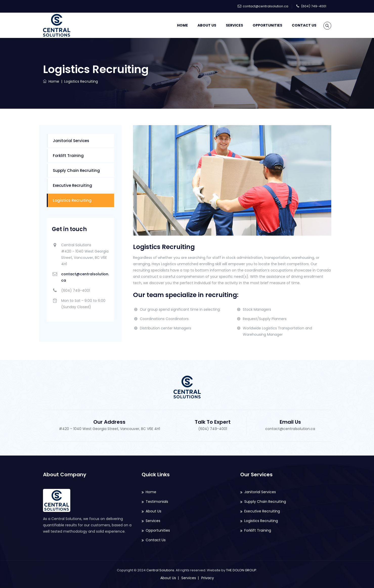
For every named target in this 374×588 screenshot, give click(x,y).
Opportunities (261, 25)
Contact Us (298, 25)
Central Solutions (160, 570)
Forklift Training (68, 156)
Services (228, 25)
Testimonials (157, 502)
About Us (201, 25)
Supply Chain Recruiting (76, 171)
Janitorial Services (71, 141)
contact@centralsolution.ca (266, 6)
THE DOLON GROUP (241, 570)
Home (176, 25)
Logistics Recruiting (72, 200)
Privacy (208, 578)
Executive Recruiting (72, 185)
